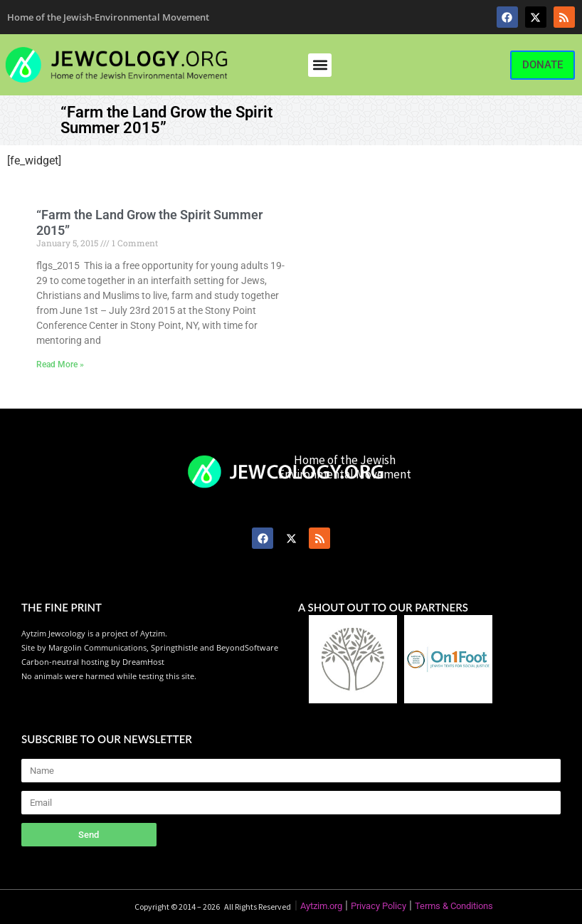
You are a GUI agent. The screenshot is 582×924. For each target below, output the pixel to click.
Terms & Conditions (454, 906)
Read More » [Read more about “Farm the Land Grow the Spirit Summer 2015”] (60, 364)
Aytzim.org (321, 906)
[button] (320, 65)
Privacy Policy (379, 906)
